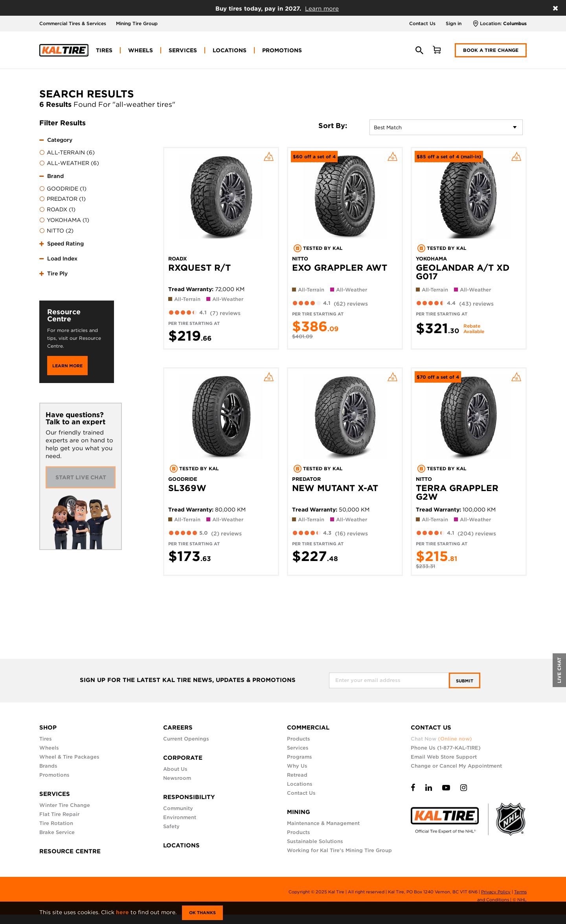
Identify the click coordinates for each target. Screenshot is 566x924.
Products (299, 739)
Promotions (54, 775)
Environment (180, 817)
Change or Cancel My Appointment (456, 766)
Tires (46, 739)
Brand (55, 176)
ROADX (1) (57, 210)
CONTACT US (431, 728)
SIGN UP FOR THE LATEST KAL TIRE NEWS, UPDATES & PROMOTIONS (188, 680)
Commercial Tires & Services (73, 23)
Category (60, 140)
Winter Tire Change (65, 805)
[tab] (77, 150)
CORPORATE (183, 758)
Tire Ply (57, 273)
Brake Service (57, 832)
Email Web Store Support (444, 757)
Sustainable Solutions (315, 841)
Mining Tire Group (137, 23)
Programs (300, 757)
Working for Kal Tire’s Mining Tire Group (339, 850)
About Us (175, 769)
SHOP (48, 728)
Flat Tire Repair (59, 814)
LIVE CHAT (559, 670)
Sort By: (333, 126)
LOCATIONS (181, 845)
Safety (171, 826)
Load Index (62, 258)
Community (178, 808)
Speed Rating (65, 244)
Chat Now (441, 739)
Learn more (322, 9)
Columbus (515, 23)
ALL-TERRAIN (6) (67, 153)
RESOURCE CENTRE (70, 851)
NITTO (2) (56, 231)
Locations (300, 784)
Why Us (297, 766)
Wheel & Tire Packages (69, 757)
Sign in (454, 23)
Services (298, 748)
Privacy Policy (496, 892)
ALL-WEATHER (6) (69, 163)
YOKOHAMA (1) (64, 220)
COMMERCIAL (308, 728)
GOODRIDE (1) (63, 189)
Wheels (49, 748)
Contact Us (422, 23)
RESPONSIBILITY (189, 797)
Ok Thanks (202, 913)
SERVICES (55, 794)
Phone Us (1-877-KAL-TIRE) (446, 748)
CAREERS (178, 728)
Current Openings (186, 739)
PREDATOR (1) (62, 199)
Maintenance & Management (323, 823)
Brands (48, 766)
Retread (297, 775)
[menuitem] (104, 50)
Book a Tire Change (491, 50)
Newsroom (177, 778)
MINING (299, 812)
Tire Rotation (56, 823)
